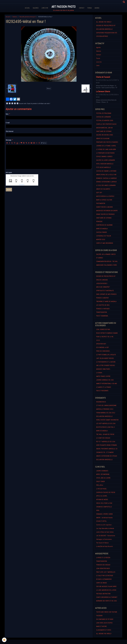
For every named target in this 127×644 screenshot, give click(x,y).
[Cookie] (4, 640)
